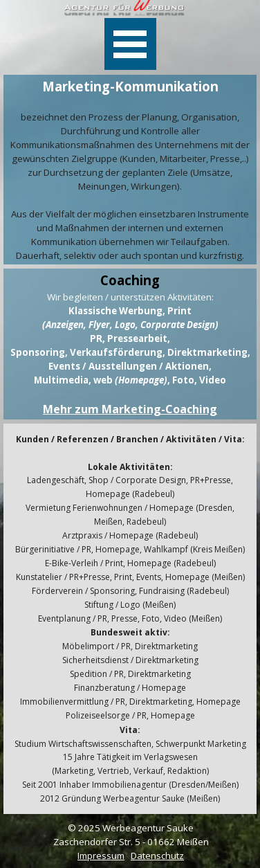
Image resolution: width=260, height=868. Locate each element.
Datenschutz (157, 856)
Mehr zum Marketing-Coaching (130, 409)
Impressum (101, 856)
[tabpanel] (130, 170)
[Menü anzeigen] (130, 44)
